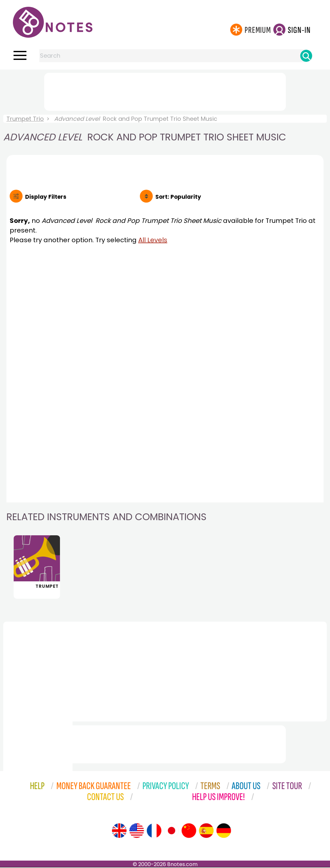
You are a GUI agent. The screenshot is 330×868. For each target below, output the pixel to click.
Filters (46, 197)
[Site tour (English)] (119, 831)
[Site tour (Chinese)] (189, 831)
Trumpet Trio (25, 119)
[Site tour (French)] (154, 831)
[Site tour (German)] (224, 831)
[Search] (306, 56)
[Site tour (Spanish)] (206, 831)
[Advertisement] (165, 91)
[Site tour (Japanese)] (171, 831)
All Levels (153, 240)
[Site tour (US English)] (137, 831)
